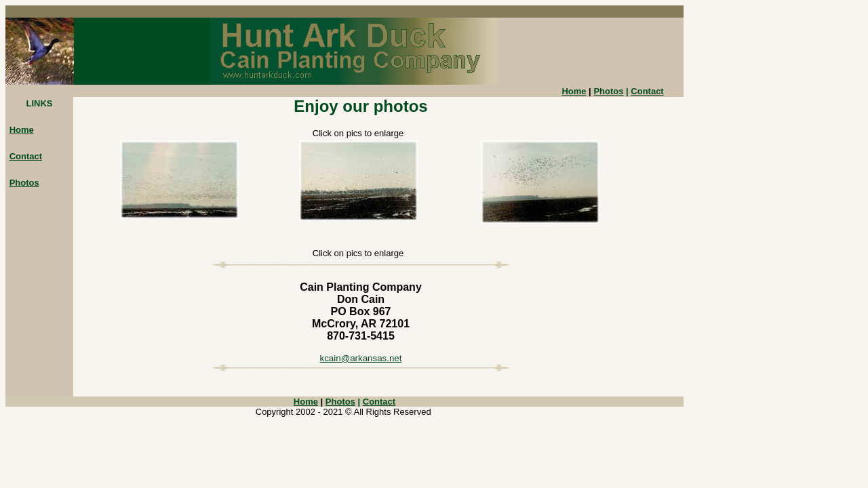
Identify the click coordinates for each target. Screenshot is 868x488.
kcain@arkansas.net (361, 358)
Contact (647, 91)
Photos (608, 91)
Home (22, 130)
